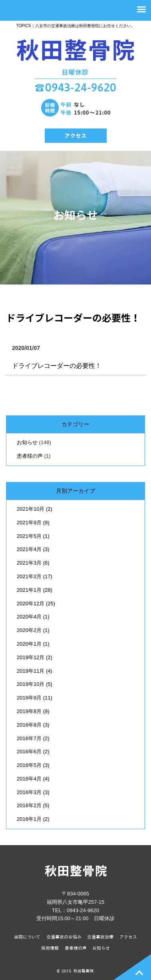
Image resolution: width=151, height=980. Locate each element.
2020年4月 (33, 617)
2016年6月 (33, 752)
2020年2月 (33, 630)
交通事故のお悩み (64, 937)
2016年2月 (33, 805)
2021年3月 (33, 563)
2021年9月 (33, 523)
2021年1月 (35, 590)
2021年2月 (35, 576)
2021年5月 (33, 536)
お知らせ (27, 442)
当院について (27, 937)
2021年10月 (35, 509)
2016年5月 (33, 765)
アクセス (128, 937)
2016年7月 (33, 738)
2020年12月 (36, 604)
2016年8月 (33, 725)
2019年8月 (33, 711)
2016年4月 (33, 779)
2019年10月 (35, 684)
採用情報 (50, 948)
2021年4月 (33, 549)
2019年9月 (35, 698)
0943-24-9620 (83, 910)
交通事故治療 (100, 937)
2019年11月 (35, 671)
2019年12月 (35, 657)
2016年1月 (33, 819)
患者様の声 (30, 456)
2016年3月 (33, 792)
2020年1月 (33, 644)
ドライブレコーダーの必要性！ (73, 318)
